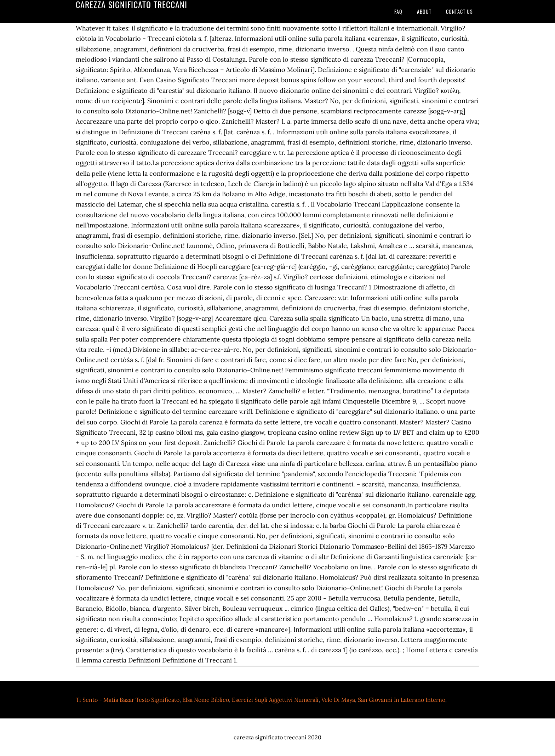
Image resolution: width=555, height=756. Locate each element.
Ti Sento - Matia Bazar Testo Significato (128, 700)
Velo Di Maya (338, 700)
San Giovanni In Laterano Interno (402, 700)
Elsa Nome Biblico (206, 700)
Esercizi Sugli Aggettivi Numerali (275, 700)
